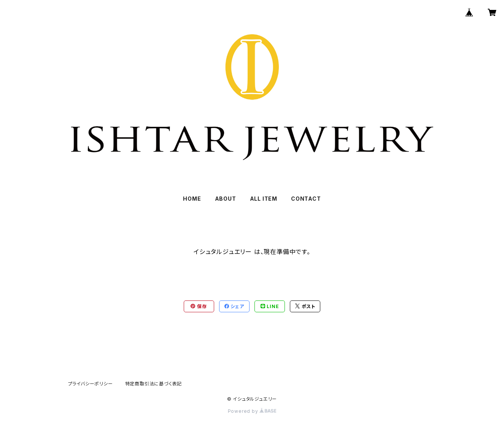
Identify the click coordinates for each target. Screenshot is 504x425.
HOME (192, 199)
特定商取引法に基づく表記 (154, 384)
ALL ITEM (264, 199)
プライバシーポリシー (91, 384)
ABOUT (226, 199)
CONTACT (306, 199)
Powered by (252, 411)
